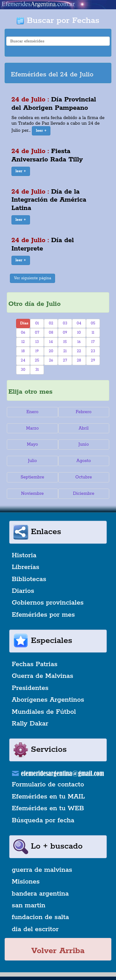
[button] (41, 131)
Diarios (23, 591)
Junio (84, 444)
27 (65, 360)
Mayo (32, 444)
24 (23, 360)
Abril (84, 428)
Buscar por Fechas (58, 21)
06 (23, 333)
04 (79, 323)
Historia (24, 555)
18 (23, 351)
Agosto (84, 461)
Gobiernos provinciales (48, 603)
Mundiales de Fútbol (44, 712)
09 (65, 333)
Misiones (26, 882)
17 (93, 342)
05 (93, 323)
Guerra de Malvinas (43, 676)
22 (79, 351)
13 (37, 342)
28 (79, 360)
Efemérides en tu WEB (48, 808)
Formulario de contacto (48, 785)
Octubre (84, 477)
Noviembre (32, 494)
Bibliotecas (29, 579)
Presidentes (30, 688)
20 (51, 351)
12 (23, 342)
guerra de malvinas (42, 870)
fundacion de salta (40, 917)
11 (93, 333)
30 (23, 370)
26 (51, 360)
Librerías (26, 567)
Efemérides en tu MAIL (48, 797)
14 (51, 342)
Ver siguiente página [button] (33, 278)
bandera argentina (40, 894)
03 (65, 323)
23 (93, 351)
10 (79, 333)
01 (37, 323)
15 (65, 342)
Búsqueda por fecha (43, 820)
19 (37, 351)
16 (79, 342)
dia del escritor (35, 929)
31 (37, 370)
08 (51, 333)
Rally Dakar (30, 724)
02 (51, 323)
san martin (29, 905)
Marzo (32, 428)
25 (37, 360)
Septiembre (32, 477)
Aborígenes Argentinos (48, 700)
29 (93, 360)
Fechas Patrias (35, 664)
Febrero (84, 412)
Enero (32, 412)
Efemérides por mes (43, 615)
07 (37, 333)
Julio (32, 461)
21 (65, 351)
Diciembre (84, 494)
